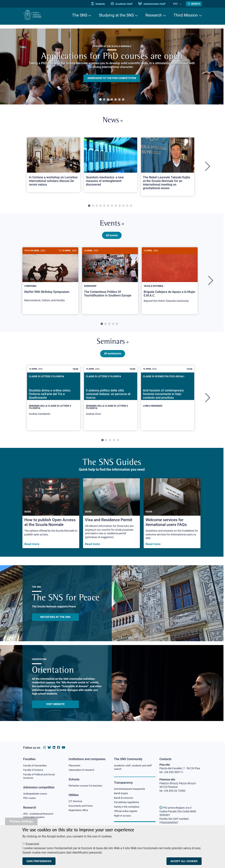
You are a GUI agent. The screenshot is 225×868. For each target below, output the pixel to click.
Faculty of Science (34, 770)
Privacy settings (21, 821)
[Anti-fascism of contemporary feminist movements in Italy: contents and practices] (168, 399)
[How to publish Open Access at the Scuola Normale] (51, 518)
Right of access (123, 817)
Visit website (55, 708)
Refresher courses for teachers (87, 786)
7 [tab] (123, 100)
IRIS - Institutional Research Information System (39, 817)
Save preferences (39, 861)
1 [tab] (100, 100)
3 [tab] (108, 100)
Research (154, 15)
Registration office (79, 811)
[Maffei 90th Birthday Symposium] (50, 280)
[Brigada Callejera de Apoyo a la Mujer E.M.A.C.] (170, 280)
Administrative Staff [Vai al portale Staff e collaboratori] (156, 4)
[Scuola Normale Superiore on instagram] (44, 747)
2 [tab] (104, 100)
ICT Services (76, 802)
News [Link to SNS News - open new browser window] (113, 121)
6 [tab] (119, 100)
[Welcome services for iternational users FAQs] (172, 518)
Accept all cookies (184, 861)
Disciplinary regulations (128, 803)
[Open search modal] (194, 4)
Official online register (127, 813)
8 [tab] (116, 207)
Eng (177, 4)
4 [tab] (112, 100)
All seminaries (113, 358)
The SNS (80, 15)
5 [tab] (116, 100)
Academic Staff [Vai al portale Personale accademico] (126, 4)
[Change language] (181, 4)
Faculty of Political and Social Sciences (40, 777)
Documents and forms (82, 807)
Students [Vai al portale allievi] (102, 4)
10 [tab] (123, 207)
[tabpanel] (112, 66)
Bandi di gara (122, 794)
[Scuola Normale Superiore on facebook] (59, 747)
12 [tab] (131, 207)
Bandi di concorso (125, 799)
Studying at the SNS (116, 15)
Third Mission (186, 15)
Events (112, 226)
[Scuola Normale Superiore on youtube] (63, 747)
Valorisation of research (83, 770)
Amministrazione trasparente (131, 789)
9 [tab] (120, 207)
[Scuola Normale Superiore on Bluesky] (49, 747)
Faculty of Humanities (36, 766)
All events (112, 238)
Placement (75, 766)
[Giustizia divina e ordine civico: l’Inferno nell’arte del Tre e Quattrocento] (54, 402)
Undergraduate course (36, 794)
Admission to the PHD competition (112, 78)
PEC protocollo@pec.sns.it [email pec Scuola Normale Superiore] (177, 808)
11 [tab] (127, 207)
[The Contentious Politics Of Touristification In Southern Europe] (110, 278)
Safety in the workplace (128, 808)
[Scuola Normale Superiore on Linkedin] (54, 747)
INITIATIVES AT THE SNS (55, 621)
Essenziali (32, 844)
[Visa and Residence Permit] (111, 518)
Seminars (112, 346)
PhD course (30, 799)
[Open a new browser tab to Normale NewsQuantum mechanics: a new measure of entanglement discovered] (111, 166)
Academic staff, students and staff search (134, 768)
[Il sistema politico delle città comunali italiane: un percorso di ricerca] (111, 402)
